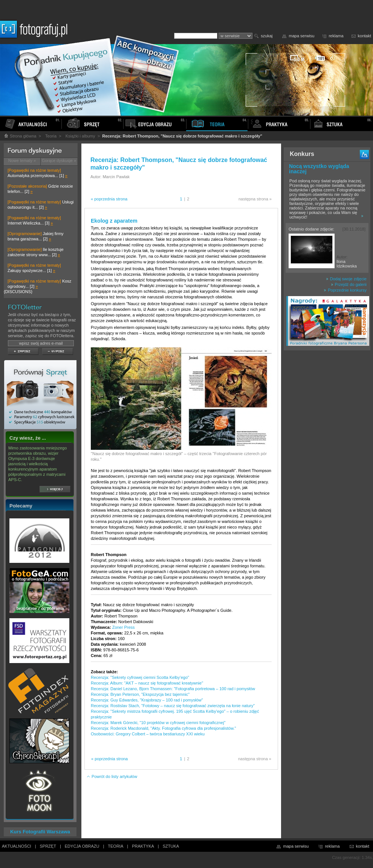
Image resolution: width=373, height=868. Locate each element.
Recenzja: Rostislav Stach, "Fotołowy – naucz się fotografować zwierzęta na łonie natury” (173, 706)
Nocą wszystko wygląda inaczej (319, 169)
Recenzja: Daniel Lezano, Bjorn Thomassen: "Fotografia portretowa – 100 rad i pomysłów (173, 689)
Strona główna (20, 136)
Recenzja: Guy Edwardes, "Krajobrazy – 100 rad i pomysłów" (147, 700)
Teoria (51, 136)
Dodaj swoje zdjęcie (346, 279)
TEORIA (115, 846)
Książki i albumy (80, 136)
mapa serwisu (302, 36)
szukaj (267, 36)
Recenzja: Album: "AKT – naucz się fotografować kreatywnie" (147, 683)
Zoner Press (124, 627)
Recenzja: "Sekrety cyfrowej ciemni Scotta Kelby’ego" (140, 677)
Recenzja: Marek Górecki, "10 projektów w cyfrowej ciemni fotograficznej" (158, 723)
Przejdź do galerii (349, 284)
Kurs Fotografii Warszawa (40, 832)
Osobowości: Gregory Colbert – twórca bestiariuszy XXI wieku (148, 734)
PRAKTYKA (143, 846)
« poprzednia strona (109, 199)
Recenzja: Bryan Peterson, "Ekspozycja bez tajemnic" (140, 694)
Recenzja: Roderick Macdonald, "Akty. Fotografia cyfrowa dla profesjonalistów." (163, 728)
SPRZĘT (48, 846)
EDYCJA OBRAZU (82, 846)
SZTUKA (171, 846)
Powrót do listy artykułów (112, 776)
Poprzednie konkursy (345, 290)
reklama (336, 36)
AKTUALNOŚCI (17, 846)
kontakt (365, 36)
